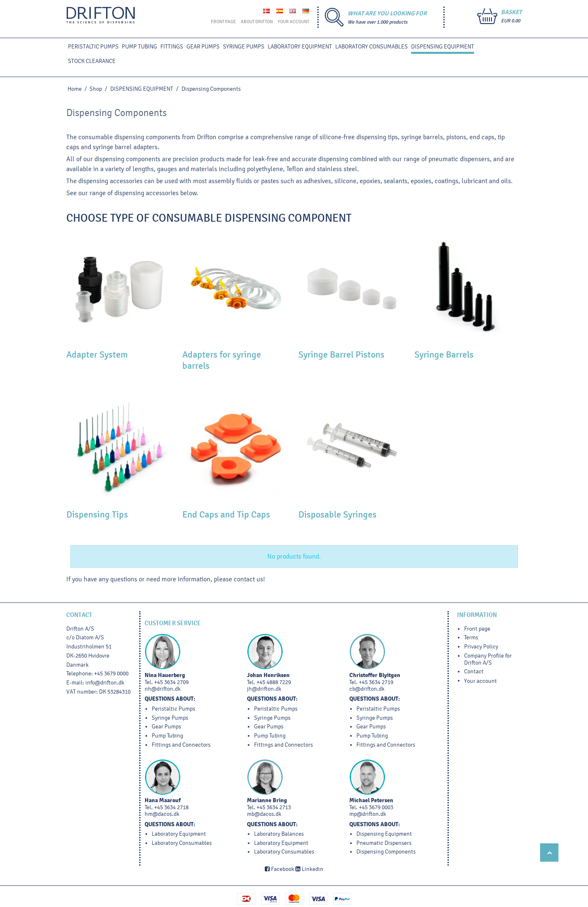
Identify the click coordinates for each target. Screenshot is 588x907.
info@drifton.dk (105, 683)
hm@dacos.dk (162, 814)
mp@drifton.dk (368, 814)
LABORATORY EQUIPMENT (300, 47)
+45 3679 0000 (111, 674)
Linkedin (309, 869)
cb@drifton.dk (367, 689)
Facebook (279, 869)
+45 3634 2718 (171, 807)
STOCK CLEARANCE (92, 61)
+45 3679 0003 (376, 807)
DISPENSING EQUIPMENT (443, 47)
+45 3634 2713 (274, 807)
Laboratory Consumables (371, 47)
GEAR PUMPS (203, 47)
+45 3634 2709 (171, 682)
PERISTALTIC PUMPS (93, 47)
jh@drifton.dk (264, 689)
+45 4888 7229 (274, 682)
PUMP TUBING (139, 47)
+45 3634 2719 (376, 682)
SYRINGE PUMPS (244, 47)
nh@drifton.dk (163, 689)
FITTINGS (172, 47)
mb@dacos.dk (264, 814)
